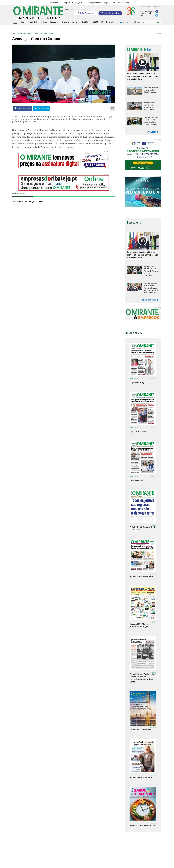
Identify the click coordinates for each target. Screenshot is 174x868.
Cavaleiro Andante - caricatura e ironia (28, 34)
